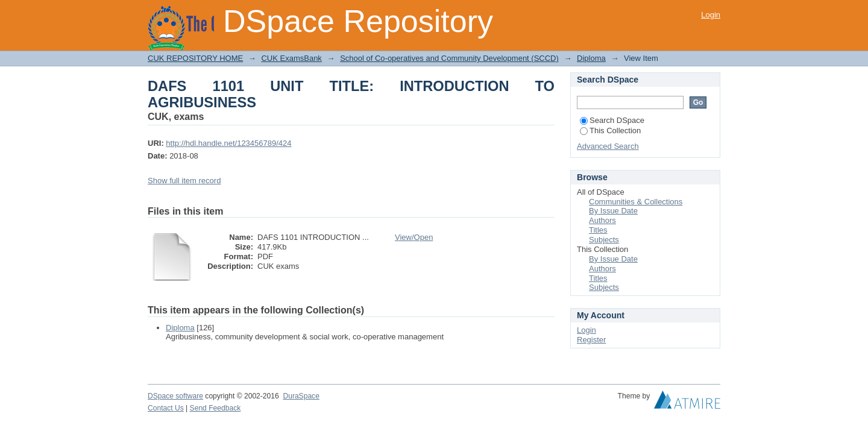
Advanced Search (608, 146)
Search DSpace (612, 120)
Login (711, 15)
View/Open (414, 237)
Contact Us (166, 408)
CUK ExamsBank (291, 58)
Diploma (591, 58)
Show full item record (184, 181)
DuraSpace (301, 396)
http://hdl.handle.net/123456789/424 (228, 143)
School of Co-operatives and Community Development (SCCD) (449, 58)
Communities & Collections (636, 202)
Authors (602, 220)
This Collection (610, 131)
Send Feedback (215, 408)
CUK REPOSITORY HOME (195, 58)
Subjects (604, 240)
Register (591, 340)
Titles (598, 230)
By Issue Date (613, 211)
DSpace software (175, 396)
